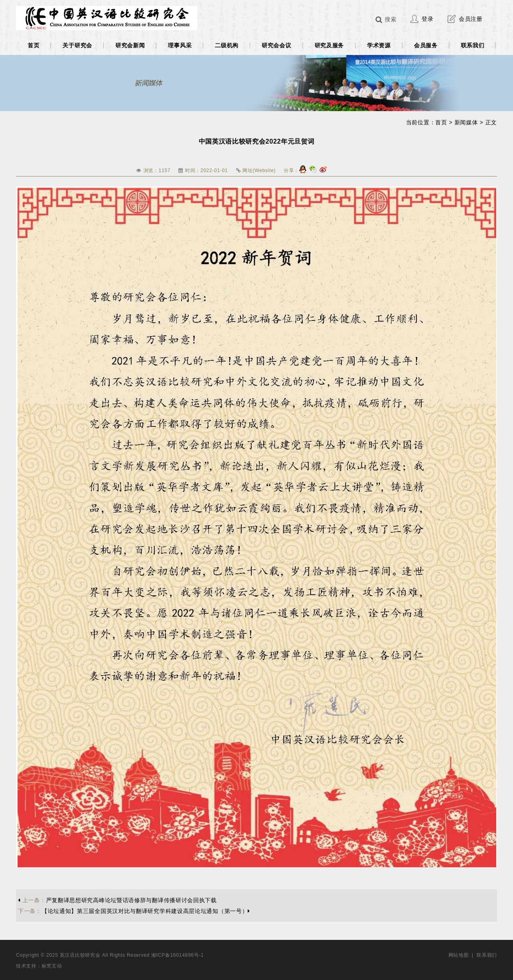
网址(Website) (259, 170)
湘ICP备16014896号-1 (177, 955)
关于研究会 (77, 45)
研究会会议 (277, 45)
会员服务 (426, 45)
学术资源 (379, 45)
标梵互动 (52, 966)
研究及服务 (329, 45)
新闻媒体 (466, 122)
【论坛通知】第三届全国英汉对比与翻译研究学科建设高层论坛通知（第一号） (134, 911)
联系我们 (473, 45)
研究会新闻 (130, 45)
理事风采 (180, 45)
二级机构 (227, 45)
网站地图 (459, 955)
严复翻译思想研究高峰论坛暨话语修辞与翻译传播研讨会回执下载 (117, 900)
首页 (33, 45)
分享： (291, 170)
